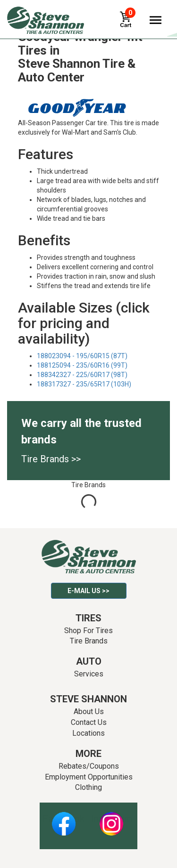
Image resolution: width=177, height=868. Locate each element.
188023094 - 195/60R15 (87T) (82, 356)
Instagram (111, 819)
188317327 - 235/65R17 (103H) (84, 384)
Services (89, 674)
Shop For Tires (88, 631)
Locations (88, 733)
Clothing (88, 787)
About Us (89, 711)
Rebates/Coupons (89, 766)
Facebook (63, 819)
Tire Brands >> (51, 459)
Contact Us (89, 722)
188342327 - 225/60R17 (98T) (82, 375)
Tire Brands (89, 641)
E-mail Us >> (88, 591)
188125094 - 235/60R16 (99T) (82, 365)
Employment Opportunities (89, 777)
